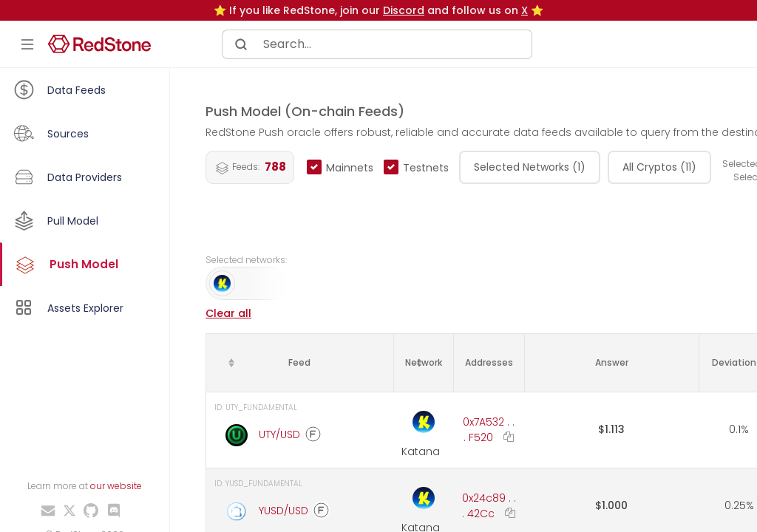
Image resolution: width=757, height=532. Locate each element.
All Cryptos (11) (659, 167)
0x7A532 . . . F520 (489, 430)
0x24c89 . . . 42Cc (489, 506)
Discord (404, 10)
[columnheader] (300, 362)
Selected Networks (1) (530, 167)
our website (116, 486)
